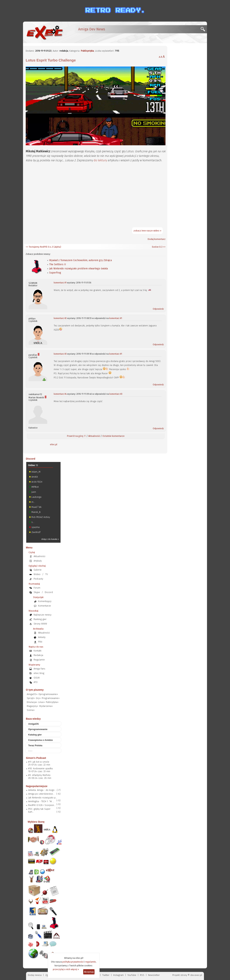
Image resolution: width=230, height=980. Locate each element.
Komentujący (45, 601)
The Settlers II (58, 264)
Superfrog (55, 273)
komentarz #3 (60, 354)
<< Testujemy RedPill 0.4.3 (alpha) (43, 247)
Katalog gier (35, 735)
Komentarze (44, 606)
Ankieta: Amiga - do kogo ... (42, 790)
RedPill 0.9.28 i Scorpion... (42, 805)
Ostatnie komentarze (113, 436)
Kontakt (37, 651)
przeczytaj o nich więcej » (66, 969)
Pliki (40, 642)
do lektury (100, 160)
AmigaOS (34, 724)
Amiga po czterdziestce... (41, 794)
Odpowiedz (158, 309)
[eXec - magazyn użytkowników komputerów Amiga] (45, 32)
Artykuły (38, 561)
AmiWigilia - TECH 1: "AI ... (41, 801)
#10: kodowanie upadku (41, 768)
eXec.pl (54, 444)
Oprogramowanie (38, 729)
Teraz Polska (35, 745)
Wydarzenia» (46, 706)
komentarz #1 (60, 283)
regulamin (90, 962)
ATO (36, 682)
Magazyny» (32, 706)
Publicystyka (87, 51)
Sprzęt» (31, 698)
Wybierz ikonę (36, 822)
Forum (37, 588)
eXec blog (39, 673)
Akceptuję (89, 972)
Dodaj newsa (35, 975)
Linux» (42, 702)
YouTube (132, 975)
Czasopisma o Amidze (41, 740)
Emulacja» (32, 702)
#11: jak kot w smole (39, 762)
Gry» (38, 698)
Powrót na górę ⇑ (76, 436)
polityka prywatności (73, 962)
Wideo (37, 574)
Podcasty (38, 579)
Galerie (38, 570)
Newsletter (154, 975)
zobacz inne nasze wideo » (147, 231)
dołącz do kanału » (50, 539)
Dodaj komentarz (157, 239)
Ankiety (42, 637)
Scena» (31, 710)
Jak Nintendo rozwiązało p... (43, 798)
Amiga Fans (39, 669)
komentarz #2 (60, 318)
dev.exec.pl (196, 975)
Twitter (106, 975)
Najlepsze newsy (42, 615)
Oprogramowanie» (48, 694)
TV (47, 574)
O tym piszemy (35, 690)
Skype (37, 592)
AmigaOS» (32, 694)
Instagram (118, 975)
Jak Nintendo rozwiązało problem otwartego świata (79, 269)
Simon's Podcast (36, 758)
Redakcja (38, 655)
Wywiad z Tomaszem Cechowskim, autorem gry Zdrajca (80, 260)
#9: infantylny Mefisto (39, 775)
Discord (31, 459)
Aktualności (94, 436)
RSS (142, 975)
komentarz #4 (60, 394)
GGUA (37, 678)
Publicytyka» (52, 702)
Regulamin (39, 660)
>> (164, 247)
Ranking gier (40, 619)
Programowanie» (51, 698)
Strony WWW (40, 624)
